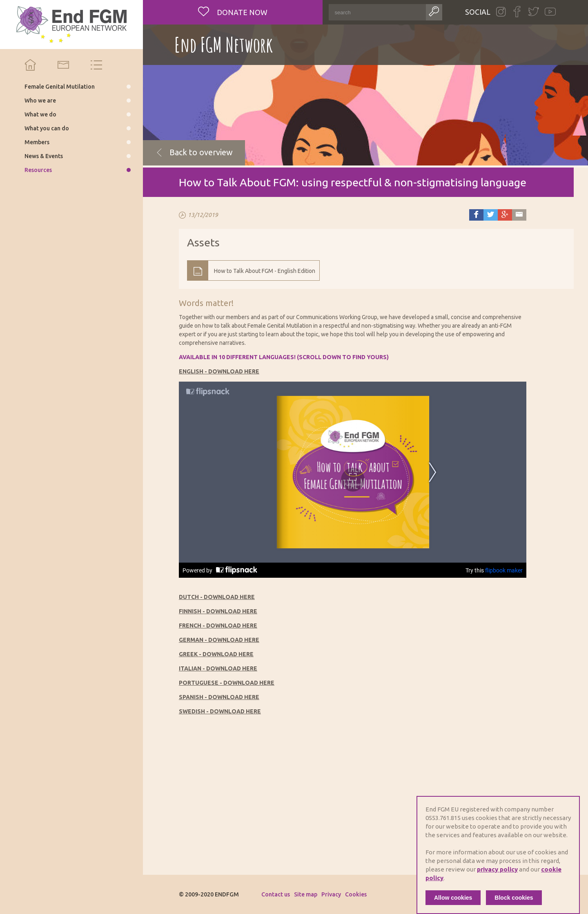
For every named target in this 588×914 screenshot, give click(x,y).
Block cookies (514, 898)
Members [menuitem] (37, 142)
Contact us (276, 894)
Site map (306, 894)
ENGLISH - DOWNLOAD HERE (219, 371)
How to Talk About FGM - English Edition (265, 271)
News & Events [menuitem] (44, 156)
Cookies (356, 894)
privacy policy (497, 869)
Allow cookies (453, 898)
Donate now (241, 12)
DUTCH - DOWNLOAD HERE (217, 597)
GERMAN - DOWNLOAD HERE (219, 640)
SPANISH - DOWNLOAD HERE (219, 697)
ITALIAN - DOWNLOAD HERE (218, 668)
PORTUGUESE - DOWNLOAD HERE (227, 683)
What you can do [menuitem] (47, 128)
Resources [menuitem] (38, 170)
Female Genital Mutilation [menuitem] (60, 87)
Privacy (331, 894)
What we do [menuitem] (40, 114)
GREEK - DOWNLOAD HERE (216, 654)
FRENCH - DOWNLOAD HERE (218, 626)
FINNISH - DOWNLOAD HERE (218, 611)
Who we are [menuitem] (40, 101)
